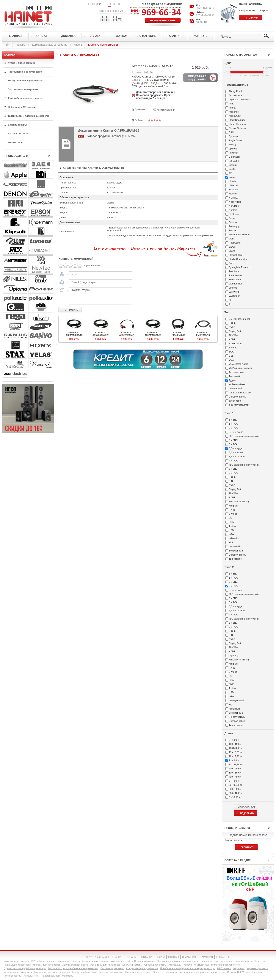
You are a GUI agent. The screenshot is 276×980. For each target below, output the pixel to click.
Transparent (235, 280)
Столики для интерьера (138, 972)
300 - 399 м (235, 773)
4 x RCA (233, 461)
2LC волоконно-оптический (244, 436)
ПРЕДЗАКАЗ (197, 78)
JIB (231, 173)
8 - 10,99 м (235, 797)
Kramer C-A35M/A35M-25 (101, 334)
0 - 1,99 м (234, 740)
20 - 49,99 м (235, 764)
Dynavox (233, 136)
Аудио (232, 380)
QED (231, 239)
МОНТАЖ (174, 957)
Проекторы (260, 961)
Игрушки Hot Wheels (238, 972)
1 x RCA (233, 424)
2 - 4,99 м (234, 760)
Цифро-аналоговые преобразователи (178, 961)
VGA (231, 360)
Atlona (232, 108)
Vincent (233, 288)
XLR (231, 542)
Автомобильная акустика (18, 972)
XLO (231, 300)
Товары (21, 45)
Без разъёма (236, 551)
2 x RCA (233, 428)
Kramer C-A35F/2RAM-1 (127, 334)
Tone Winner (235, 275)
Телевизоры (170, 972)
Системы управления (112, 968)
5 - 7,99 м (234, 781)
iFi (230, 304)
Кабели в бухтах (238, 384)
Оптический (235, 388)
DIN (231, 481)
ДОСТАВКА (146, 957)
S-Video (233, 348)
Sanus (232, 247)
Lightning (234, 655)
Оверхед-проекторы (155, 965)
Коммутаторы (201, 965)
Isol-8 (232, 169)
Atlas (231, 104)
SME (231, 684)
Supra (232, 263)
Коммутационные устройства (50, 45)
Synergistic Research (240, 267)
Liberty (232, 181)
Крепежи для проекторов (46, 965)
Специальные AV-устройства (142, 968)
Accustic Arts (236, 95)
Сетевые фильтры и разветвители (90, 961)
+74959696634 (205, 15)
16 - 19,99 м (235, 756)
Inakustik (233, 165)
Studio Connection (238, 259)
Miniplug (233, 506)
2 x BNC (233, 582)
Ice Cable (234, 161)
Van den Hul (235, 284)
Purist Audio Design (239, 235)
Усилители (63, 961)
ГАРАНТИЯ (207, 957)
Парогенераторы (51, 976)
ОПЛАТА (160, 957)
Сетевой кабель (238, 397)
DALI (231, 132)
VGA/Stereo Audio (238, 364)
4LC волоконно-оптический (244, 465)
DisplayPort (235, 331)
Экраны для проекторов (17, 965)
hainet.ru (201, 22)
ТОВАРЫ (132, 957)
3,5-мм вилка (236, 452)
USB (231, 356)
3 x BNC (233, 440)
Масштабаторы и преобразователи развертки (73, 968)
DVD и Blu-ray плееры (43, 961)
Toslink (232, 526)
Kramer (233, 177)
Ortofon (233, 222)
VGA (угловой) (237, 700)
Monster (233, 194)
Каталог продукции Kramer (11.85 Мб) (111, 136)
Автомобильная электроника (25, 98)
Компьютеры (16, 142)
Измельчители (32, 976)
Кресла (158, 972)
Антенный (234, 376)
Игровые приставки (257, 968)
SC (230, 518)
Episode (233, 149)
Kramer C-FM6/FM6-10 (203, 334)
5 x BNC (233, 469)
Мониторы (68, 976)
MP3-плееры (224, 968)
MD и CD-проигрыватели (141, 961)
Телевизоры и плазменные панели (28, 116)
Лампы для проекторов (75, 965)
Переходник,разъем (240, 393)
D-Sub (232, 323)
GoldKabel (234, 157)
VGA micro (234, 538)
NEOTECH (235, 198)
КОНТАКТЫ (222, 957)
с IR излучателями (239, 405)
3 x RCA (233, 444)
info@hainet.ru (205, 8)
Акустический (236, 372)
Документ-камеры (132, 965)
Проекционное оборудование (25, 72)
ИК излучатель (237, 717)
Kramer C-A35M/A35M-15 (74, 334)
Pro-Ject (233, 230)
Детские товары (17, 125)
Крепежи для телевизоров (193, 972)
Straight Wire (236, 255)
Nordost (233, 210)
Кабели (78, 45)
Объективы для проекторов (105, 965)
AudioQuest (235, 116)
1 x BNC (233, 420)
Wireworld (234, 292)
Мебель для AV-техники (22, 107)
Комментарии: (165, 110)
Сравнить (140, 109)
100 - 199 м (235, 744)
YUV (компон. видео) (240, 368)
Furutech (233, 153)
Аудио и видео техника (21, 63)
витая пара (235, 401)
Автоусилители (62, 972)
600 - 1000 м (236, 793)
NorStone (234, 206)
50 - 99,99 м (235, 785)
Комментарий (100, 296)
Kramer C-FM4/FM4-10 (178, 334)
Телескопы (258, 972)
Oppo (232, 218)
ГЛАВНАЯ (118, 957)
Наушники (239, 968)
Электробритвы (13, 976)
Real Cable (235, 243)
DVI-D (232, 327)
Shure (232, 251)
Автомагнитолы (43, 972)
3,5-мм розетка (237, 457)
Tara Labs (234, 271)
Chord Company (237, 124)
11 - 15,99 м (235, 752)
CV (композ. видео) (239, 319)
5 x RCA (233, 473)
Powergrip (234, 226)
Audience (234, 112)
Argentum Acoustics (239, 99)
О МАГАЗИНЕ (190, 957)
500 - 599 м (235, 789)
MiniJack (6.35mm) (239, 502)
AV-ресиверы (118, 961)
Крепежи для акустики (111, 972)
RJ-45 (232, 510)
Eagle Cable (235, 140)
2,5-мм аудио (236, 432)
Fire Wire (234, 335)
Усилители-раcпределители (226, 965)
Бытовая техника (18, 134)
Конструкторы (217, 972)
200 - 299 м (235, 769)
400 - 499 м (235, 777)
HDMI (232, 339)
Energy (233, 144)
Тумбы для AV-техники (84, 972)
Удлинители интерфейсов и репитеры (25, 968)
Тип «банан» (236, 559)
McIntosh (234, 189)
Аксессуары (175, 965)
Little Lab (234, 185)
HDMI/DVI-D (235, 343)
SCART (233, 352)
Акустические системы (17, 961)
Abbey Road (235, 91)
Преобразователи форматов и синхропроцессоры (188, 968)
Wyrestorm (234, 296)
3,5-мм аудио (236, 448)
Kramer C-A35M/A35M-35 (153, 334)
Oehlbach (234, 214)
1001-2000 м (236, 748)
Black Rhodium (237, 120)
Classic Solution (237, 128)
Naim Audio (235, 202)
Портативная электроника (23, 89)
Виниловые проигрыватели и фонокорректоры (226, 961)
